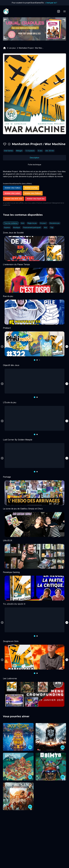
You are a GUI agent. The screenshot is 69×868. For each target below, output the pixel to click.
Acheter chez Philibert (33, 193)
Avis (46, 227)
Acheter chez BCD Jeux (13, 199)
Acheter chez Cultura (12, 188)
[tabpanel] (34, 188)
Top (52, 227)
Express (7, 227)
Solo (23, 223)
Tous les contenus (11, 223)
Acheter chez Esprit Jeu (36, 199)
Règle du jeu (32, 223)
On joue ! (43, 223)
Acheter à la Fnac (31, 188)
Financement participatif (32, 227)
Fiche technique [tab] (35, 165)
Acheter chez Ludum (12, 193)
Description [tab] (34, 158)
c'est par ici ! (51, 3)
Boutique (17, 227)
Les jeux (12, 48)
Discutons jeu (55, 223)
